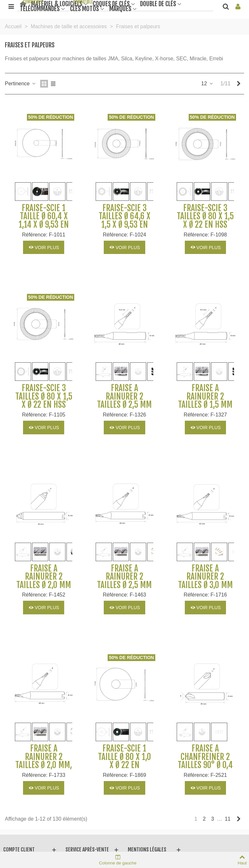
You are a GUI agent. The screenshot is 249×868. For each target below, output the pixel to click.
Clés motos (84, 8)
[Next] (239, 84)
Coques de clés (111, 3)
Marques (120, 8)
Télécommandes (40, 8)
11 (228, 819)
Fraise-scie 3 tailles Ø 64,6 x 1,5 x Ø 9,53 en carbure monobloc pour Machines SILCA (124, 229)
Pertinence (21, 84)
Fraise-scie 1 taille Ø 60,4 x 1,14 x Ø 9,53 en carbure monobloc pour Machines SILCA (44, 229)
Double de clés (158, 3)
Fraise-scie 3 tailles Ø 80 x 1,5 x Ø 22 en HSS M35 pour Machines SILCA (44, 405)
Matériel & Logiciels (57, 3)
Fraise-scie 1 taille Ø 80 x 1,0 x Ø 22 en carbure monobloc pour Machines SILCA (124, 769)
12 (207, 84)
